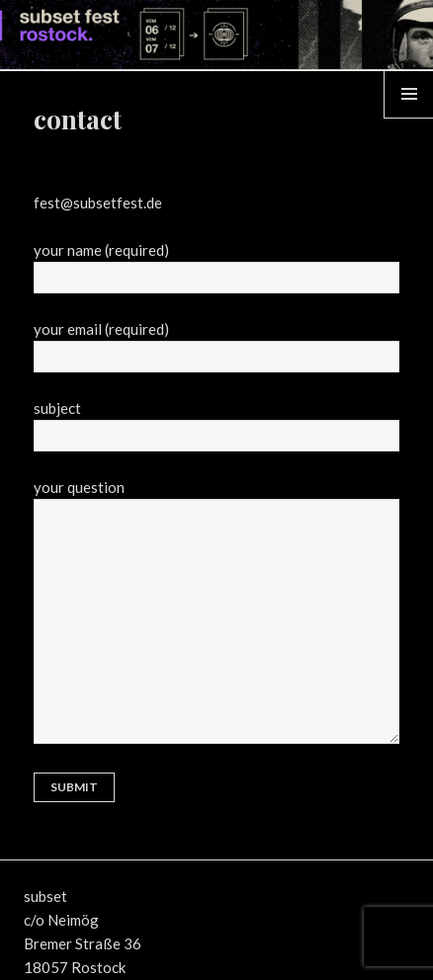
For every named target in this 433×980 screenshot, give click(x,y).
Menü (409, 118)
